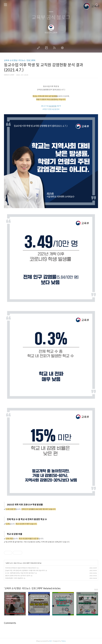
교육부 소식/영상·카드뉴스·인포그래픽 (20, 60)
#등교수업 (45, 106)
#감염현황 (53, 106)
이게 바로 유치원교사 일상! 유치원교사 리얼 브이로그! (21, 568)
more (96, 589)
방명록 (47, 48)
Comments (10, 623)
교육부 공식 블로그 (51, 18)
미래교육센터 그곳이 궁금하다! (14, 578)
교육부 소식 (9, 563)
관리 (63, 48)
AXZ (51, 641)
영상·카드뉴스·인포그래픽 (22, 563)
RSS (55, 48)
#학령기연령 (47, 109)
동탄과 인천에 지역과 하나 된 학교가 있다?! (18, 576)
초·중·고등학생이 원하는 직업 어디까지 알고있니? (20, 573)
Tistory (63, 641)
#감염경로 (56, 109)
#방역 (59, 106)
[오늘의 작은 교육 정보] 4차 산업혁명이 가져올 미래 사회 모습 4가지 (25, 570)
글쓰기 (39, 48)
